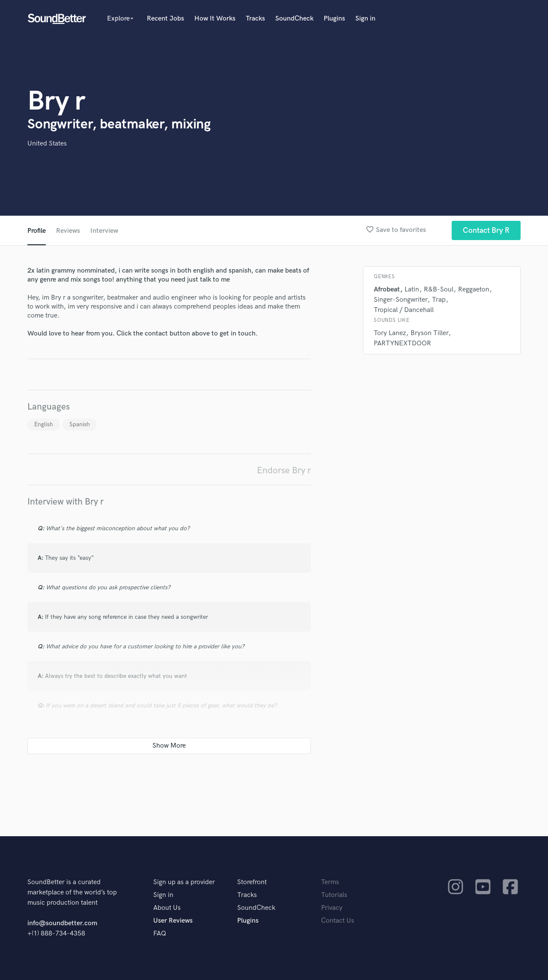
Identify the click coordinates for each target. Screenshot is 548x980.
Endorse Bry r (284, 471)
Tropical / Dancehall (404, 310)
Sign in (365, 19)
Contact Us (338, 921)
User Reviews (173, 921)
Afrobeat (387, 290)
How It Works (215, 19)
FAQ (160, 934)
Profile (37, 231)
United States (47, 144)
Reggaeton (474, 290)
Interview (104, 231)
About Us (167, 908)
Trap (439, 300)
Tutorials (334, 895)
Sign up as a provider (184, 882)
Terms (330, 882)
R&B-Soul (439, 290)
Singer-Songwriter (401, 300)
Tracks (255, 19)
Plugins (334, 19)
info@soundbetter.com (62, 923)
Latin (412, 290)
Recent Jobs (165, 19)
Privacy (332, 908)
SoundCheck (294, 19)
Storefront (252, 882)
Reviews (68, 231)
